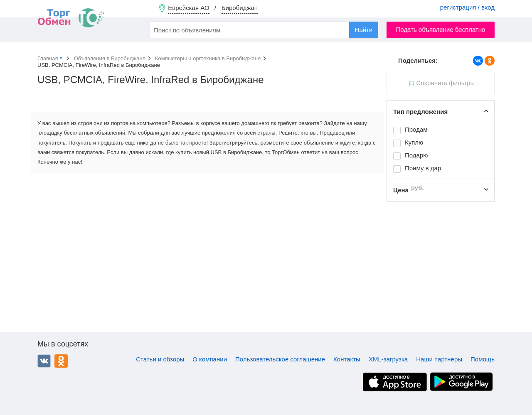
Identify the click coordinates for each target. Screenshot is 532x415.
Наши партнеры (439, 359)
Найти (364, 30)
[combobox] (264, 30)
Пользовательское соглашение (280, 359)
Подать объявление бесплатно (441, 30)
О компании (210, 359)
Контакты (347, 359)
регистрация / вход (467, 7)
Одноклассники (61, 361)
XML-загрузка (388, 359)
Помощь (483, 359)
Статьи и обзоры (160, 359)
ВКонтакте (44, 361)
